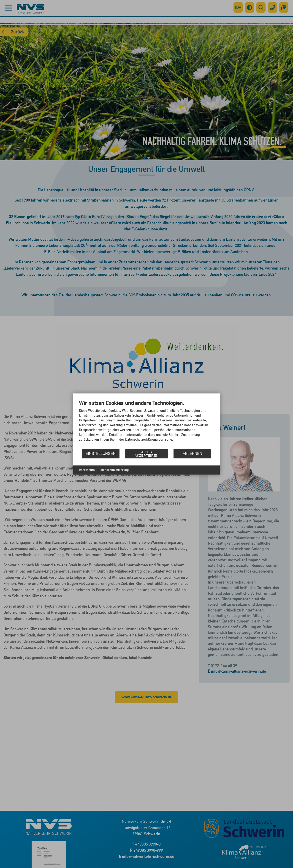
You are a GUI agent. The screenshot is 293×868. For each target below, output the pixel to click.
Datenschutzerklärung (114, 470)
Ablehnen (192, 454)
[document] (146, 424)
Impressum (87, 470)
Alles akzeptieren (146, 454)
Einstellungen (101, 454)
